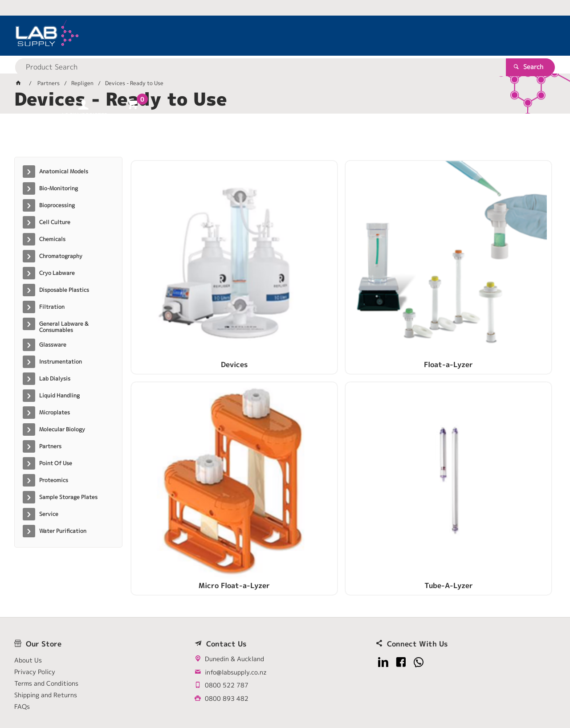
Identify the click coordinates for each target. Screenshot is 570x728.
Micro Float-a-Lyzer (395, 275)
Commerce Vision (186, 693)
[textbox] (269, 36)
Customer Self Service (120, 693)
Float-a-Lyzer (288, 275)
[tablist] (285, 139)
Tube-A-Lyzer (502, 275)
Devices (181, 275)
